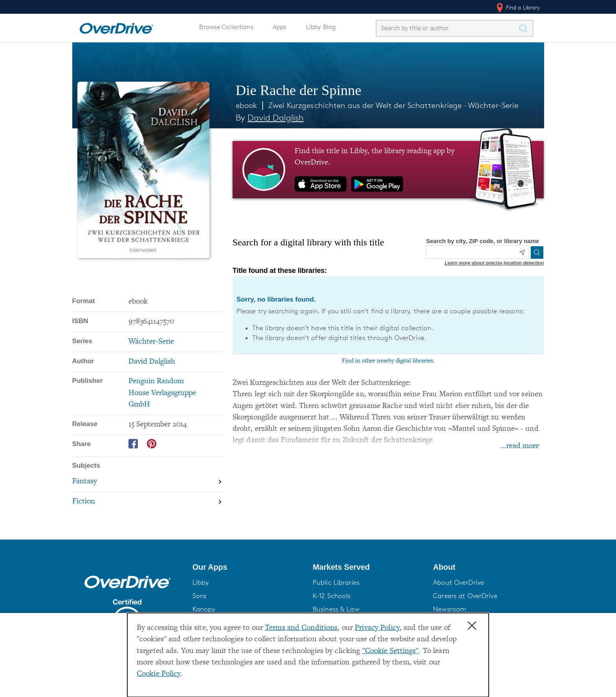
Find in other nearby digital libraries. (388, 361)
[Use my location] (522, 252)
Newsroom (450, 609)
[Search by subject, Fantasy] (148, 482)
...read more (520, 446)
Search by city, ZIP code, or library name (482, 241)
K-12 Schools (332, 596)
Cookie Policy (159, 674)
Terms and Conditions (301, 628)
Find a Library (518, 7)
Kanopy (204, 609)
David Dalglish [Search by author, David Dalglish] (276, 118)
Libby (201, 582)
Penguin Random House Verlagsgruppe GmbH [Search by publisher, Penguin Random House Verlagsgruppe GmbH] (162, 393)
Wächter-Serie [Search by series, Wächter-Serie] (151, 342)
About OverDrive (458, 582)
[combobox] (447, 28)
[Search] (537, 252)
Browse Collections (226, 27)
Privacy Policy (377, 628)
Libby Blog (321, 27)
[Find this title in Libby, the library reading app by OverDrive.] (388, 170)
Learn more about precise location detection (494, 263)
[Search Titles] (526, 28)
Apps (280, 27)
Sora (200, 596)
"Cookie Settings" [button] (390, 651)
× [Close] (472, 626)
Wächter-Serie (493, 105)
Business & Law (336, 609)
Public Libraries (336, 582)
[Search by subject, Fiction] (148, 502)
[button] (248, 567)
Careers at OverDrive (465, 596)
